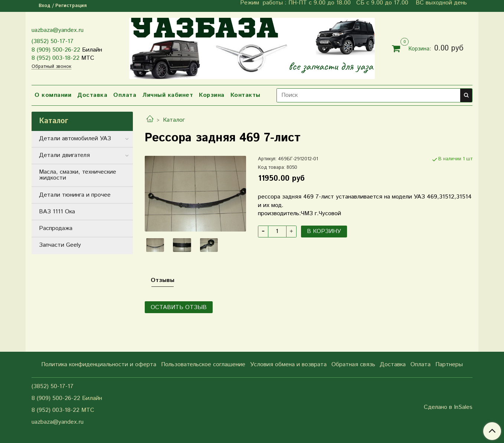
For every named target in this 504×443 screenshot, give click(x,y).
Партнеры (449, 365)
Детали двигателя (64, 155)
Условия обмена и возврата (288, 365)
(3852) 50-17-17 (53, 41)
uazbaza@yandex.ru (58, 30)
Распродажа (56, 228)
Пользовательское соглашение (203, 365)
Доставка (92, 95)
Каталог (174, 120)
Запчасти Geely (60, 245)
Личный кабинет (168, 95)
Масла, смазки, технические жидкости (78, 175)
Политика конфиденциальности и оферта (99, 365)
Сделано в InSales (448, 407)
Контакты (246, 95)
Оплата (125, 95)
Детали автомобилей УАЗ (75, 139)
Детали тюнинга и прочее (75, 195)
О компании (53, 95)
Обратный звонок (51, 67)
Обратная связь (353, 365)
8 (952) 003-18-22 (55, 58)
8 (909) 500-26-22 (56, 50)
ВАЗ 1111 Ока (57, 212)
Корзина (212, 95)
